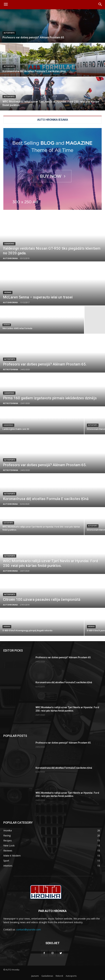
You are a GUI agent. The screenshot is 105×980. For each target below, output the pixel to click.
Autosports (9, 33)
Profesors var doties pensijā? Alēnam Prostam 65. (63, 657)
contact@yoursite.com (29, 929)
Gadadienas (9, 244)
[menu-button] (6, 5)
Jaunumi (35, 976)
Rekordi (59, 976)
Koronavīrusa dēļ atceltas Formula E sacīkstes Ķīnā (64, 682)
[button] (100, 5)
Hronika (8, 293)
